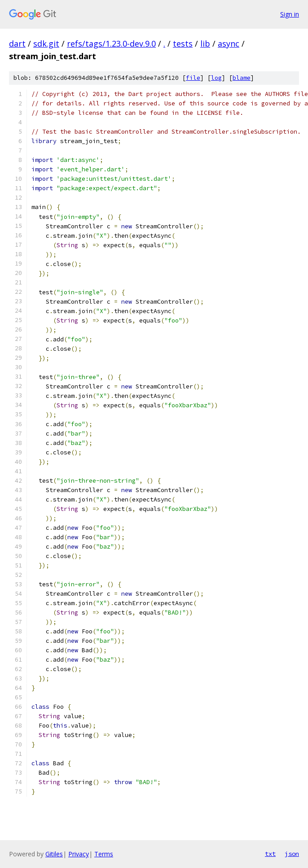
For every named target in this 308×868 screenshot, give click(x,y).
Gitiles (54, 854)
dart (17, 44)
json (292, 854)
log (216, 78)
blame (242, 78)
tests (183, 44)
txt (270, 854)
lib (205, 44)
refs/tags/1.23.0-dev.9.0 (111, 44)
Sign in (290, 14)
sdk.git (46, 44)
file (193, 78)
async (229, 44)
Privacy (79, 854)
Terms (104, 854)
